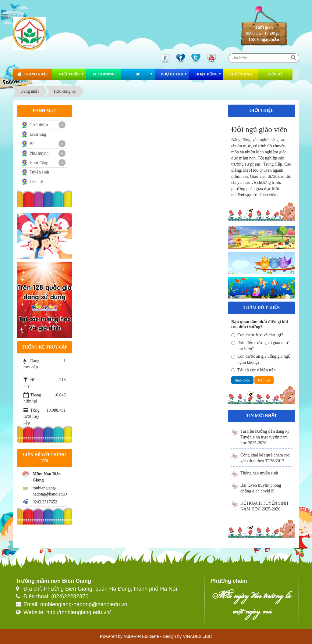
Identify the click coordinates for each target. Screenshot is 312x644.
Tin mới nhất (262, 416)
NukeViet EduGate (141, 636)
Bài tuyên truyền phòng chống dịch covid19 (261, 488)
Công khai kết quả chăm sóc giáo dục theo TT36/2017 (265, 458)
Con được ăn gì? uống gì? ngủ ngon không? (261, 359)
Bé (138, 74)
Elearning (104, 74)
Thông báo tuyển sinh (259, 473)
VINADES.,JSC (197, 636)
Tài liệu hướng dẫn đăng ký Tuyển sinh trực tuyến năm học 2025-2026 (265, 437)
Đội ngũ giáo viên (259, 129)
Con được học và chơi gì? (257, 335)
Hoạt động (206, 74)
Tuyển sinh (241, 74)
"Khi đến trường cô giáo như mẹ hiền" (260, 346)
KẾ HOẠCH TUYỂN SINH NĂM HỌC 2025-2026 (264, 506)
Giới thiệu (69, 74)
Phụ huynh (172, 74)
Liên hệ (275, 74)
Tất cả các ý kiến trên (253, 370)
